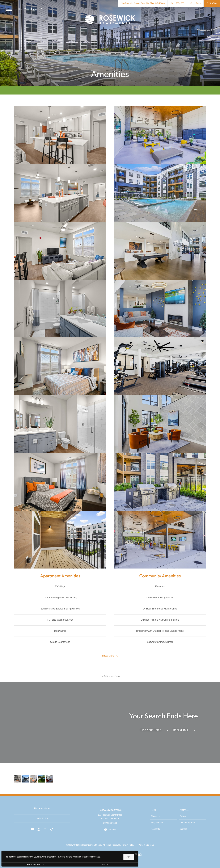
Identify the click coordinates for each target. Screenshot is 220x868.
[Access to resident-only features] (25, 779)
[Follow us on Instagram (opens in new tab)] (39, 830)
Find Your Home (30, 9)
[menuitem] (164, 810)
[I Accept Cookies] (103, 853)
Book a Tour (184, 730)
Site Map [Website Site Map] (150, 845)
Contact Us (79, 865)
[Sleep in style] (33, 779)
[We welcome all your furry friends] (40, 779)
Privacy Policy (128, 845)
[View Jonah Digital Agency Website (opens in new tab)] (136, 855)
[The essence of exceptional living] (18, 779)
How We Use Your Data (27, 865)
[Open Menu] (9, 9)
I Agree (95, 856)
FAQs (140, 845)
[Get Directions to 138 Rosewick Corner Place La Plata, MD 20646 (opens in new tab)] (143, 3)
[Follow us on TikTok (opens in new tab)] (52, 830)
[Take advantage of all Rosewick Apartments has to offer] (48, 779)
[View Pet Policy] (110, 830)
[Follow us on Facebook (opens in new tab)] (45, 830)
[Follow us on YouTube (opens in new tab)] (32, 830)
